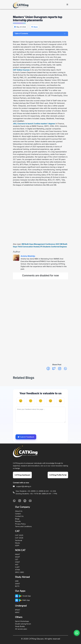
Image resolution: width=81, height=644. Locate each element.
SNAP (17, 557)
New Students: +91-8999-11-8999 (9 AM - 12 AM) (36, 491)
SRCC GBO (19, 572)
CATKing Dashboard (22, 475)
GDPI (17, 546)
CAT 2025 (19, 535)
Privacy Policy (20, 524)
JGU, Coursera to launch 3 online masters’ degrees (34, 124)
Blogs (17, 519)
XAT (17, 565)
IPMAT (18, 610)
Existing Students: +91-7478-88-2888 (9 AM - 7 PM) (36, 494)
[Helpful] (50, 401)
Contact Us (19, 516)
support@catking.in (24, 486)
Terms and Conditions (23, 526)
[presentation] (32, 428)
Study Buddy (20, 626)
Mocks (18, 543)
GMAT (18, 584)
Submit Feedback (26, 437)
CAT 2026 (19, 538)
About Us (19, 511)
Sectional (19, 540)
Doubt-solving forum (23, 624)
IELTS (17, 586)
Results (18, 521)
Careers (18, 514)
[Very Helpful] (60, 401)
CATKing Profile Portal (58, 475)
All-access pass (21, 629)
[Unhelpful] (31, 401)
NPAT (17, 612)
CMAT (17, 562)
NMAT (18, 554)
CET (17, 560)
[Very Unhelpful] (21, 401)
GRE (17, 581)
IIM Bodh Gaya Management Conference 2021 (41, 244)
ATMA (18, 570)
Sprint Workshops (22, 621)
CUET (17, 567)
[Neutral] (41, 401)
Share (36, 27)
